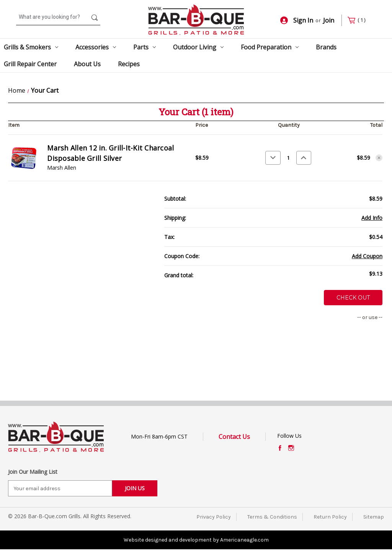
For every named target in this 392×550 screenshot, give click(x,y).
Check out (353, 298)
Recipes (129, 64)
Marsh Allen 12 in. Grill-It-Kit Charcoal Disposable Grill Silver (110, 153)
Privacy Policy (214, 517)
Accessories (96, 47)
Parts (145, 47)
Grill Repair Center (30, 64)
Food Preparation (270, 47)
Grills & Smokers (31, 47)
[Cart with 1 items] (360, 20)
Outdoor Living (198, 47)
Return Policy (330, 517)
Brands (326, 47)
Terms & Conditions (272, 517)
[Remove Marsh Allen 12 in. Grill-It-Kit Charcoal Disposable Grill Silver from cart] (379, 158)
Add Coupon (367, 256)
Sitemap (374, 517)
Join (329, 20)
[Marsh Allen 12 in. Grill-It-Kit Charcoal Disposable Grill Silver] (288, 158)
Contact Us (234, 437)
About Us (87, 64)
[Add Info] (372, 218)
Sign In (297, 20)
